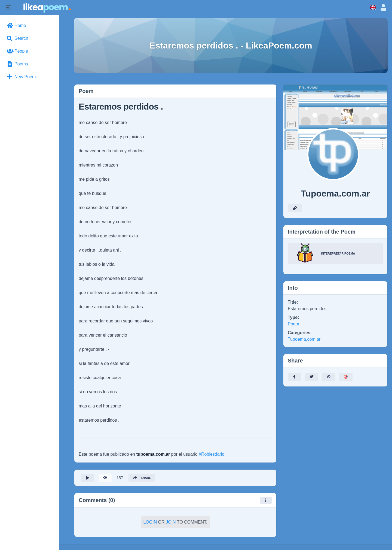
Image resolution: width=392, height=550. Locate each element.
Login (150, 524)
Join (171, 524)
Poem (293, 324)
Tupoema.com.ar (304, 339)
